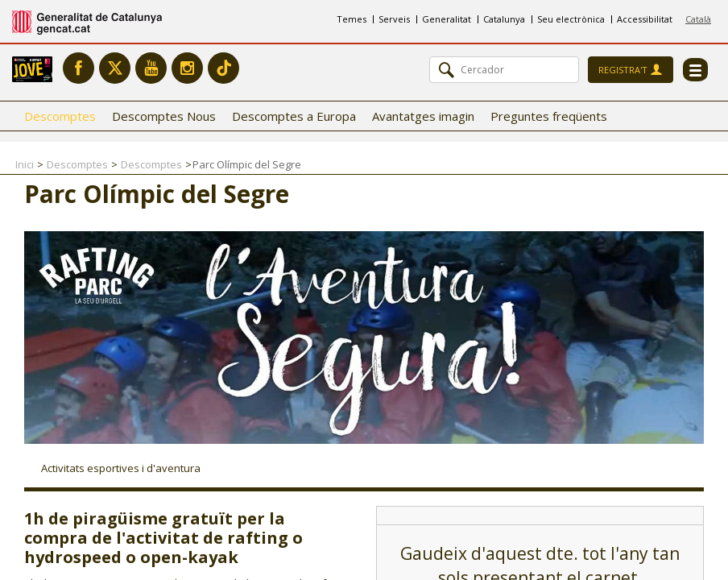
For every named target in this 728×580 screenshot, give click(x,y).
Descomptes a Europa (294, 116)
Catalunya (504, 19)
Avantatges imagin (423, 116)
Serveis (394, 19)
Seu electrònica (571, 19)
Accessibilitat (645, 19)
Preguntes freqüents (549, 116)
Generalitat (447, 19)
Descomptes (60, 116)
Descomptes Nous (164, 116)
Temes (352, 19)
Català (698, 19)
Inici (25, 164)
